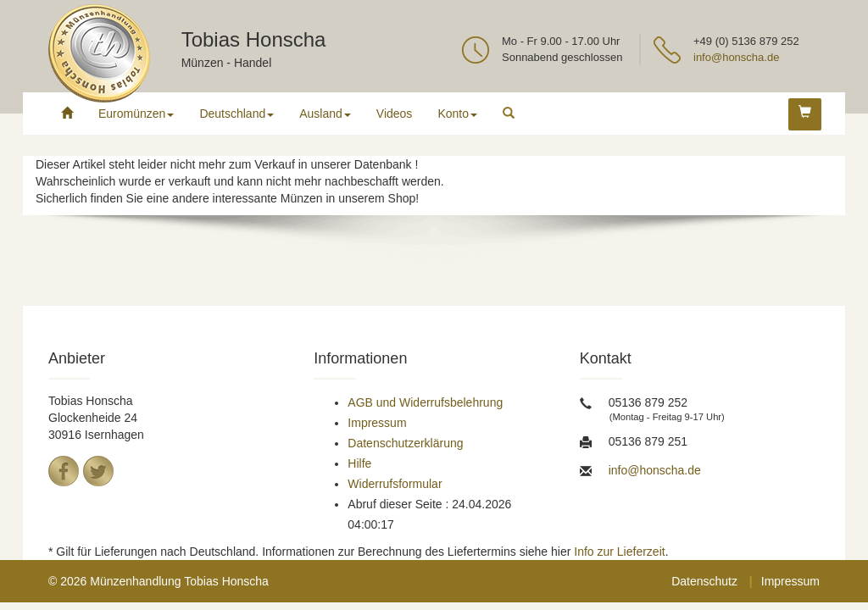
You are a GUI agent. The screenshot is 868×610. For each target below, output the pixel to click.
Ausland (325, 114)
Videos (395, 114)
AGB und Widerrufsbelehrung (425, 402)
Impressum (377, 423)
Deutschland (236, 114)
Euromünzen (136, 114)
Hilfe (359, 463)
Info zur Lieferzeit (619, 552)
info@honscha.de (736, 57)
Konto (457, 114)
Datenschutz (704, 581)
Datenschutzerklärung (405, 443)
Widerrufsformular (395, 484)
